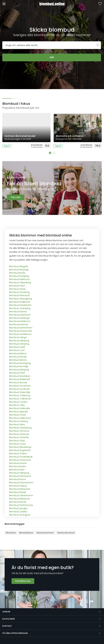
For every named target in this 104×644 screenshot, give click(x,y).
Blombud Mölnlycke (20, 499)
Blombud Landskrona (20, 334)
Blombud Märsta (18, 360)
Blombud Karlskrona (20, 321)
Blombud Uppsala (19, 412)
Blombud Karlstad (19, 324)
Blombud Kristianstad (21, 331)
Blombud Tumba (18, 402)
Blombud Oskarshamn (21, 495)
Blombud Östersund (20, 460)
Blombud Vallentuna (20, 418)
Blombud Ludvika (18, 512)
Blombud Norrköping (20, 363)
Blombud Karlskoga (19, 318)
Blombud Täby (17, 405)
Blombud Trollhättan (20, 399)
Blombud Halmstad (19, 295)
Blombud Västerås (19, 437)
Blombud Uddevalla (20, 408)
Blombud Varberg (19, 421)
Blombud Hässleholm (20, 305)
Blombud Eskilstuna (19, 279)
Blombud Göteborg (19, 292)
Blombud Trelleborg (20, 395)
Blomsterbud (26, 533)
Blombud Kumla (18, 502)
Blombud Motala (18, 357)
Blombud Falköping (19, 473)
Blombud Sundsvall (19, 389)
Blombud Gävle (17, 289)
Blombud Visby (17, 424)
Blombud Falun (17, 286)
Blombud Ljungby (18, 508)
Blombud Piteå (17, 373)
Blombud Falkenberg (20, 283)
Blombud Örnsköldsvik (21, 457)
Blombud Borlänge (19, 270)
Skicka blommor (45, 533)
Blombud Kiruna (18, 479)
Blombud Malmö (18, 353)
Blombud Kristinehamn (21, 483)
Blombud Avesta (18, 463)
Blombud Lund (17, 350)
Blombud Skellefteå (20, 379)
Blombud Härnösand (20, 476)
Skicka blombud (66, 533)
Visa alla (16, 197)
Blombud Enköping (19, 276)
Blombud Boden (18, 466)
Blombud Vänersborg (20, 428)
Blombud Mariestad (20, 489)
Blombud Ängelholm (20, 450)
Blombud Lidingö (18, 337)
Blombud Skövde (18, 383)
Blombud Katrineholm (21, 328)
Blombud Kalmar (18, 312)
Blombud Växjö (17, 441)
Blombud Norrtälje (19, 366)
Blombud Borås (17, 273)
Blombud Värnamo (19, 431)
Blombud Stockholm (20, 386)
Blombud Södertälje (20, 392)
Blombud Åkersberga (20, 447)
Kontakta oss (23, 581)
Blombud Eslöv (17, 470)
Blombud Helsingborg (21, 299)
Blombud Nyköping (19, 370)
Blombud (11, 533)
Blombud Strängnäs (20, 515)
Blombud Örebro (18, 454)
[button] (50, 153)
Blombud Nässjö (18, 492)
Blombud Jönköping (20, 308)
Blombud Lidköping (19, 341)
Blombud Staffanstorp (21, 505)
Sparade (100, 4)
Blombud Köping (18, 486)
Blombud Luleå (17, 347)
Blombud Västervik (19, 434)
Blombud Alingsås (19, 266)
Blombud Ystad (17, 444)
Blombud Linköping (19, 344)
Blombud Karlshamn (20, 315)
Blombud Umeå (18, 415)
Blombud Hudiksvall (19, 302)
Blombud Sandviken (20, 376)
